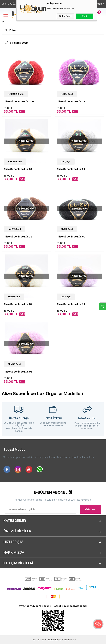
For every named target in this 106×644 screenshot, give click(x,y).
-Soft (34, 640)
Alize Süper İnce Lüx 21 (71, 169)
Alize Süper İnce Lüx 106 (19, 102)
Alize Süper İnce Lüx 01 (18, 169)
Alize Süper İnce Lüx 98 (18, 372)
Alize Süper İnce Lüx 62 (18, 304)
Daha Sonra (66, 16)
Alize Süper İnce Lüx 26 (18, 237)
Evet (84, 16)
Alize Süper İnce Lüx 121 (72, 102)
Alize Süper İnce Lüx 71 (71, 304)
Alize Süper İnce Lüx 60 (71, 237)
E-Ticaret (43, 640)
